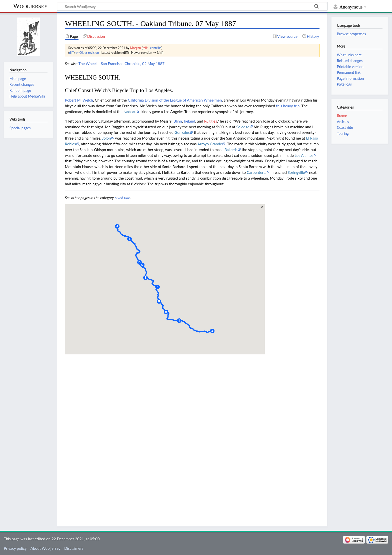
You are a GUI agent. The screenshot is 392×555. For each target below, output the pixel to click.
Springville (296, 172)
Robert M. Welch (79, 100)
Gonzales (182, 132)
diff (71, 53)
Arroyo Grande (210, 144)
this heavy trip (288, 106)
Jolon (106, 138)
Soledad (243, 127)
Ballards (231, 150)
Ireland (189, 121)
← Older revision (87, 53)
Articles (343, 122)
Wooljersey (30, 6)
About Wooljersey (45, 548)
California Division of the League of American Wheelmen (175, 100)
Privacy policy (15, 548)
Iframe (342, 116)
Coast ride (345, 127)
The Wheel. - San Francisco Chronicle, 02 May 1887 (121, 64)
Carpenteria (256, 172)
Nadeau (130, 112)
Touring (343, 133)
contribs (156, 48)
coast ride (122, 198)
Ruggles (210, 121)
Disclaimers (74, 548)
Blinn (178, 121)
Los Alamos (304, 155)
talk (145, 48)
